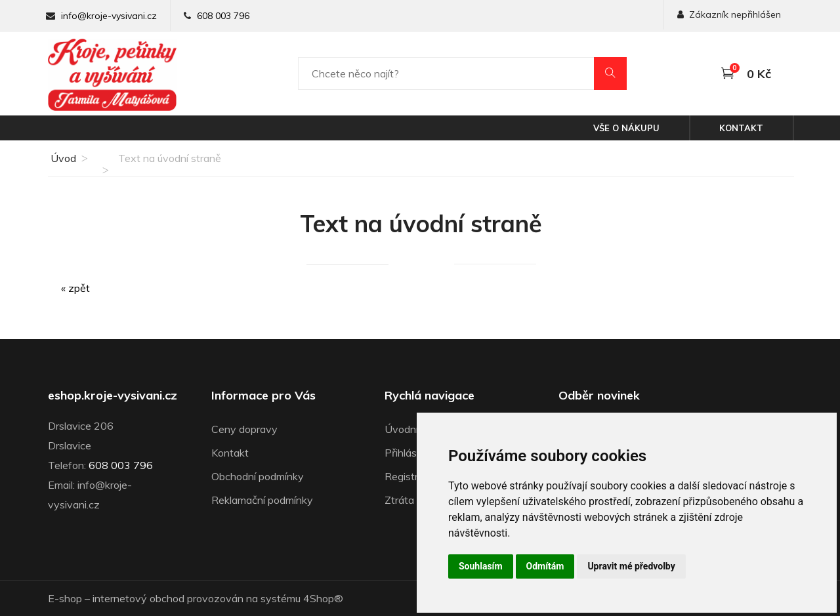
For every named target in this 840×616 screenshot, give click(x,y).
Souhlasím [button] (481, 566)
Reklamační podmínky (262, 500)
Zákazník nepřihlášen (729, 14)
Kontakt (741, 128)
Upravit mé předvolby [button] (631, 566)
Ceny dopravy (244, 429)
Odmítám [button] (545, 566)
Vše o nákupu (626, 128)
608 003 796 (223, 16)
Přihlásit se (410, 453)
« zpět (75, 288)
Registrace (410, 476)
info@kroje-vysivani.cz (109, 16)
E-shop (65, 598)
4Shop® (323, 598)
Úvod (62, 158)
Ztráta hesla (413, 500)
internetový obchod (138, 598)
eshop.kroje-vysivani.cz (113, 396)
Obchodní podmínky (258, 476)
